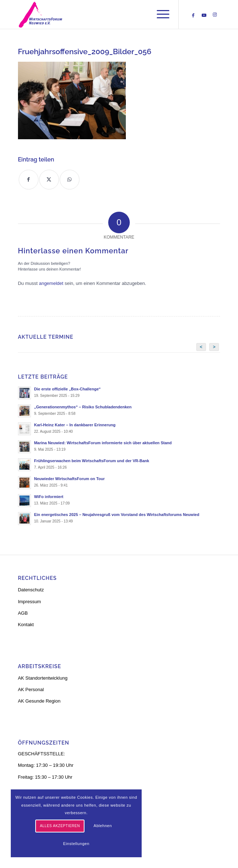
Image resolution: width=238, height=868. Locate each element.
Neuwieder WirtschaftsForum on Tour (70, 479)
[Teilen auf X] (49, 180)
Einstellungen (76, 844)
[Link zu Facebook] (193, 15)
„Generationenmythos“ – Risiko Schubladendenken (83, 407)
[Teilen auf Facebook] (29, 180)
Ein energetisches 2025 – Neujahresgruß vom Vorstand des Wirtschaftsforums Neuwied (117, 515)
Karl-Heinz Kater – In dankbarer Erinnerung (75, 425)
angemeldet (51, 283)
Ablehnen (103, 826)
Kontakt (26, 625)
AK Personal (31, 689)
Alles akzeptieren (60, 826)
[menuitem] (159, 14)
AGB (23, 613)
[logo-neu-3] (99, 14)
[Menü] (159, 14)
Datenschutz (31, 590)
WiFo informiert (49, 497)
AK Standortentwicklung (43, 678)
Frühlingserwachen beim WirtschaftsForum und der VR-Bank (92, 461)
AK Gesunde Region (39, 701)
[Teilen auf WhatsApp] (70, 180)
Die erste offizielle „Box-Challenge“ (67, 389)
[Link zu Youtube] (204, 15)
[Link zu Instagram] (215, 15)
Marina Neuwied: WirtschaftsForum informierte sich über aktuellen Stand (103, 443)
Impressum (29, 602)
